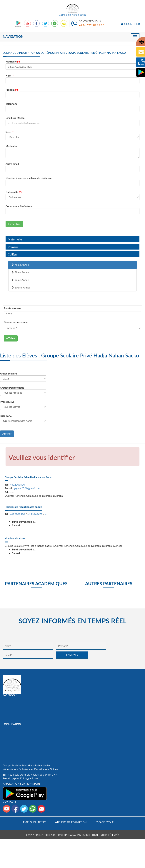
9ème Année (20, 280)
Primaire (13, 247)
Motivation (12, 146)
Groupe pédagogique (16, 322)
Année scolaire (12, 308)
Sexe (10, 132)
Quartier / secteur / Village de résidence (29, 178)
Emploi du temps (35, 822)
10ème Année (21, 287)
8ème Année (20, 272)
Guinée (54, 769)
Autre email (12, 164)
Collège (13, 254)
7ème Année (20, 265)
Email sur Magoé (15, 118)
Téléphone (11, 104)
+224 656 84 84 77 (44, 775)
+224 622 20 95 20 (92, 25)
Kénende (8, 769)
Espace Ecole (105, 822)
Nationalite (14, 192)
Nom (10, 76)
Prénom (12, 90)
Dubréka (24, 769)
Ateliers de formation (71, 822)
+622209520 (17, 485)
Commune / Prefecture (19, 206)
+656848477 (35, 514)
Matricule (13, 61)
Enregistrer (14, 224)
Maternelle (15, 239)
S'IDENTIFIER (130, 24)
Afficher (11, 338)
